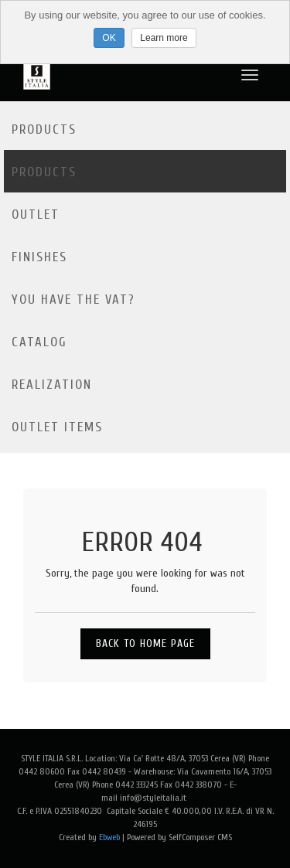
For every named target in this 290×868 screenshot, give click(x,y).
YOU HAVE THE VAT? (73, 300)
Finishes (39, 257)
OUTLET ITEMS (57, 427)
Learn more (164, 38)
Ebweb (109, 837)
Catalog (39, 342)
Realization (52, 385)
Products (44, 129)
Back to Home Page (145, 643)
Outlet (36, 214)
